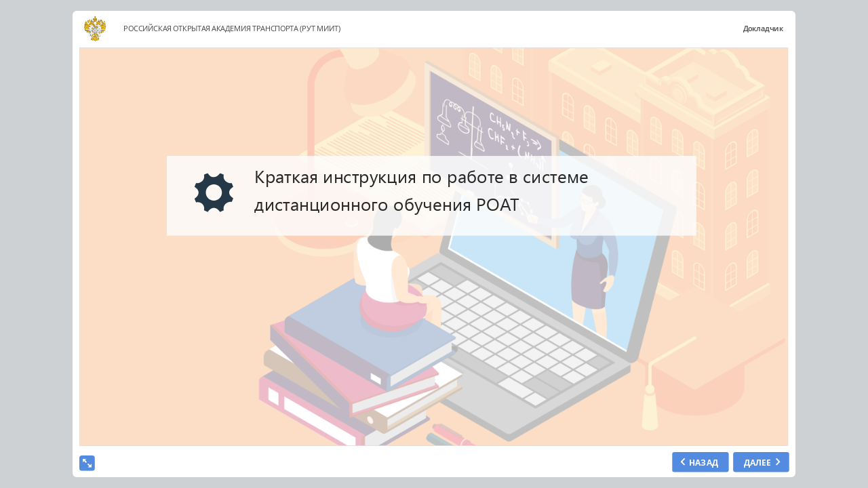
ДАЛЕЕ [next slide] (757, 462)
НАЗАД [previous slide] (703, 462)
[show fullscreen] (87, 463)
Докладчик (763, 29)
